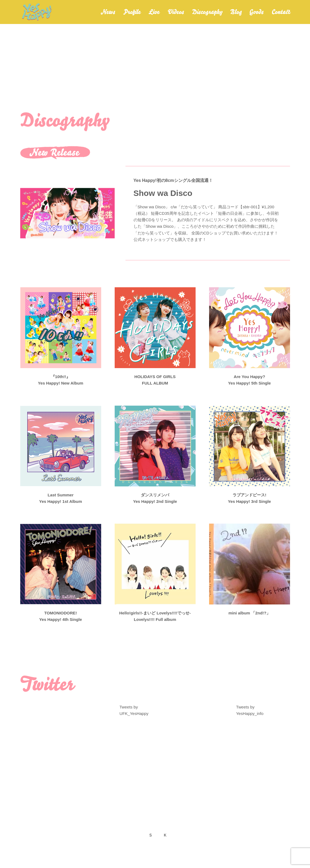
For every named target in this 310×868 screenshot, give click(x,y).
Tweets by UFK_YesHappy (133, 713)
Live (154, 13)
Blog (236, 13)
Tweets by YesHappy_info (249, 713)
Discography (207, 13)
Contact (281, 13)
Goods (256, 13)
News (108, 13)
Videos (176, 13)
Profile (132, 13)
